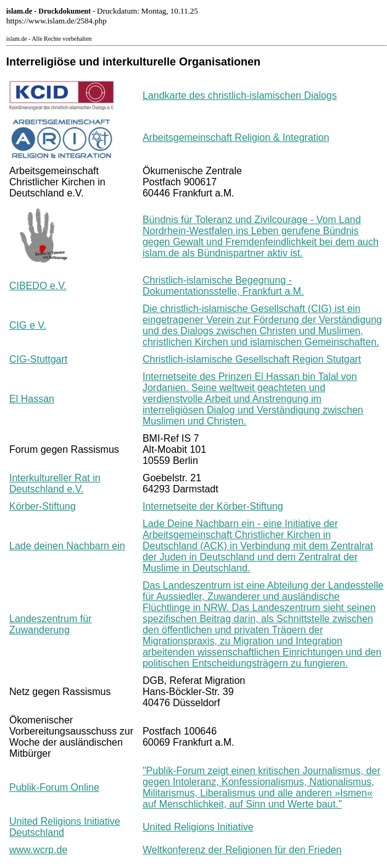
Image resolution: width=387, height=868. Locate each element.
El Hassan (32, 399)
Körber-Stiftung (43, 506)
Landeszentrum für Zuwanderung (50, 624)
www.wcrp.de (38, 850)
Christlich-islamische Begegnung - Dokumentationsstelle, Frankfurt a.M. (223, 286)
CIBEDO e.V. (38, 286)
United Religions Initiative (198, 827)
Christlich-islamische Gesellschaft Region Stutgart (252, 359)
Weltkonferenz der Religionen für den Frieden (242, 850)
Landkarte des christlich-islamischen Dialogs (240, 95)
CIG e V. (28, 325)
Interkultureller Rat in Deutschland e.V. (55, 483)
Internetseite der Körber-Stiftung (213, 506)
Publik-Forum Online (54, 787)
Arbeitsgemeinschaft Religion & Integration (236, 137)
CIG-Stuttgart (38, 359)
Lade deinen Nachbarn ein (67, 546)
